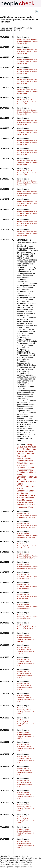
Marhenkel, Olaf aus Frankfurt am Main (26, 469)
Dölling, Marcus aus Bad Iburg (26, 446)
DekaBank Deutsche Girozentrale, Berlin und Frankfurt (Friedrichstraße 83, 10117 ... (27, 556)
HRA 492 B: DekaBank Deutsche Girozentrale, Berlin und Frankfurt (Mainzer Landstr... (27, 41)
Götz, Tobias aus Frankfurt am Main (25, 460)
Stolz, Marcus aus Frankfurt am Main (25, 501)
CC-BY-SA (14, 864)
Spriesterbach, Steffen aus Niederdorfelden (26, 497)
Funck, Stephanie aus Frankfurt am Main (26, 450)
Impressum (26, 864)
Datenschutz (27, 867)
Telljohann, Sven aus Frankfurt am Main (26, 506)
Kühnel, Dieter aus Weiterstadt (25, 464)
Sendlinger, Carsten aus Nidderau (25, 492)
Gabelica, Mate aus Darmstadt (25, 455)
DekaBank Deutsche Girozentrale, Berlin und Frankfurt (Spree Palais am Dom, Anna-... (27, 515)
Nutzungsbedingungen (10, 867)
